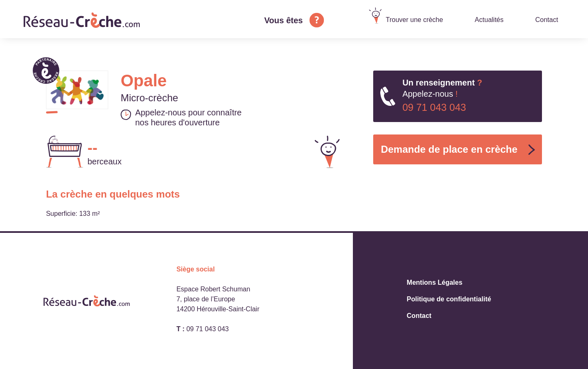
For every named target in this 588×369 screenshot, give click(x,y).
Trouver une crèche (414, 20)
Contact (547, 20)
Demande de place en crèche (449, 149)
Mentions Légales (435, 282)
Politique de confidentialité (449, 299)
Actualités (489, 20)
